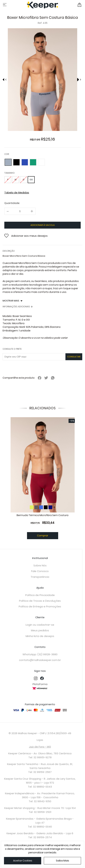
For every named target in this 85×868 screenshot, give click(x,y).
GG (31, 180)
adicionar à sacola (43, 225)
